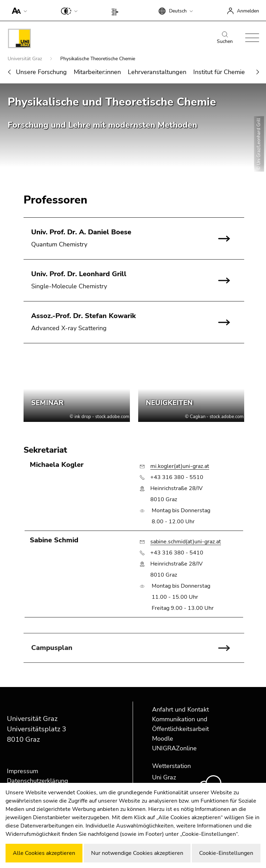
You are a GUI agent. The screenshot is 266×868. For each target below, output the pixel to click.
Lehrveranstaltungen (157, 72)
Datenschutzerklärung (38, 781)
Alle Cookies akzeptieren (44, 853)
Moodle (163, 739)
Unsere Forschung (41, 72)
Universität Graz (25, 59)
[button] (18, 10)
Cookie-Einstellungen (226, 853)
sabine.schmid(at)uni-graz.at (186, 542)
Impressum (23, 771)
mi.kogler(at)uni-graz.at (180, 466)
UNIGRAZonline (174, 748)
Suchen (225, 38)
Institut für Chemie (219, 72)
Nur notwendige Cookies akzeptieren (137, 853)
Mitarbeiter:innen (97, 72)
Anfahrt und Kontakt (180, 709)
